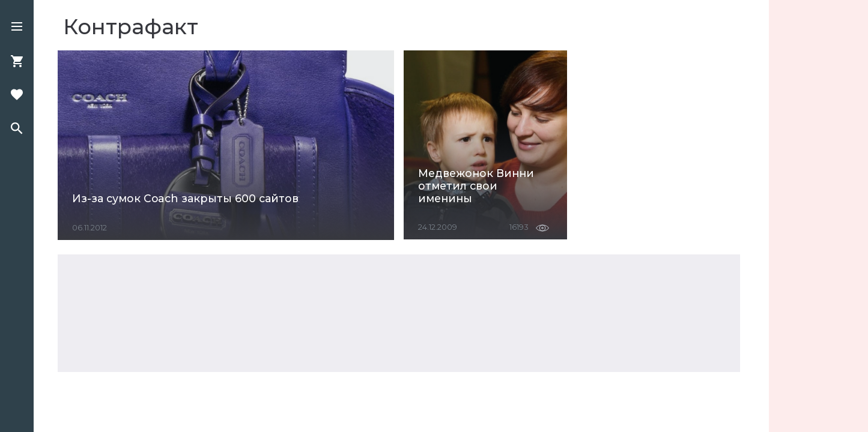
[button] (17, 28)
